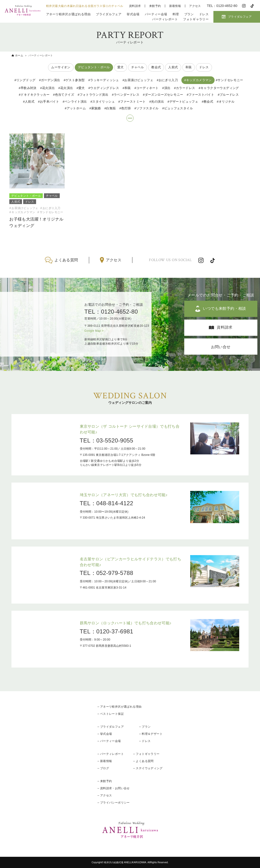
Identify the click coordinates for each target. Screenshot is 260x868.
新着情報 (175, 6)
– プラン (145, 727)
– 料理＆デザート (151, 734)
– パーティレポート (111, 754)
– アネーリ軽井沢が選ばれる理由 (119, 707)
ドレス (204, 14)
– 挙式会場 (105, 734)
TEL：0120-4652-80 (111, 312)
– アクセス (105, 795)
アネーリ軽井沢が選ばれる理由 (68, 14)
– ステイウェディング (148, 768)
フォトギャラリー (196, 19)
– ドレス (145, 741)
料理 (176, 14)
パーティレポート (165, 19)
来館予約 (155, 6)
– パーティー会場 (109, 741)
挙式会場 (133, 14)
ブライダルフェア (109, 14)
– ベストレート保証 (111, 714)
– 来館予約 (105, 781)
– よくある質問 (144, 761)
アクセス (195, 6)
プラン (189, 14)
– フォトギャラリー (146, 754)
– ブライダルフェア (111, 727)
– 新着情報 (105, 761)
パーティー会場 (156, 14)
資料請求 (135, 6)
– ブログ (103, 768)
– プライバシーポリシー (114, 803)
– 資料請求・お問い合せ (114, 788)
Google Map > (94, 331)
